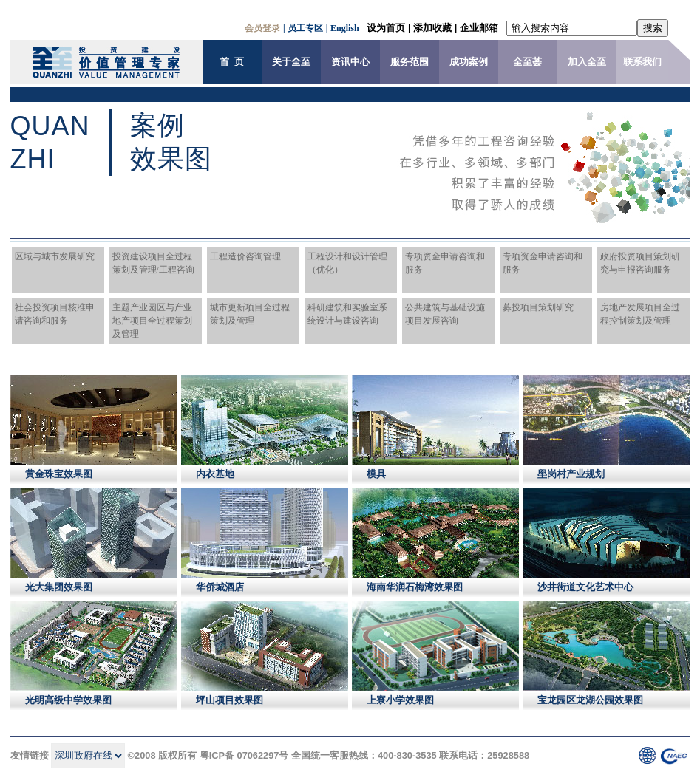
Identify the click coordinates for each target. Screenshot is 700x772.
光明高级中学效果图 (68, 700)
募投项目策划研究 (538, 307)
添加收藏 (432, 28)
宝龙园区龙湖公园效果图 (590, 700)
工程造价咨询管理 (245, 256)
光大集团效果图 (59, 587)
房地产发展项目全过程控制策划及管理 (640, 314)
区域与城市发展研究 (55, 256)
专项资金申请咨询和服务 (445, 263)
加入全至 (587, 62)
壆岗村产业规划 (571, 474)
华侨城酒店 (220, 587)
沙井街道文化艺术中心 (585, 587)
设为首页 (386, 28)
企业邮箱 (479, 28)
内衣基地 (215, 474)
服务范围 (410, 62)
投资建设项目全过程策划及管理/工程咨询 (153, 263)
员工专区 (305, 28)
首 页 (231, 62)
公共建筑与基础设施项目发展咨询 (445, 314)
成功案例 (469, 62)
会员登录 (262, 28)
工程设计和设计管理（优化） (347, 263)
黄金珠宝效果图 (59, 474)
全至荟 (527, 62)
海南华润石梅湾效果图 (415, 587)
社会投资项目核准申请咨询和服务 (55, 314)
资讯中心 (350, 62)
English (345, 28)
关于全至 (291, 62)
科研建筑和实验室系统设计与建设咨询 (347, 314)
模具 (376, 474)
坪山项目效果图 (230, 700)
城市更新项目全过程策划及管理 (250, 314)
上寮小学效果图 (400, 700)
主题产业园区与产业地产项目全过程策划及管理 (152, 321)
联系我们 (642, 62)
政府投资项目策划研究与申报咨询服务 (640, 263)
